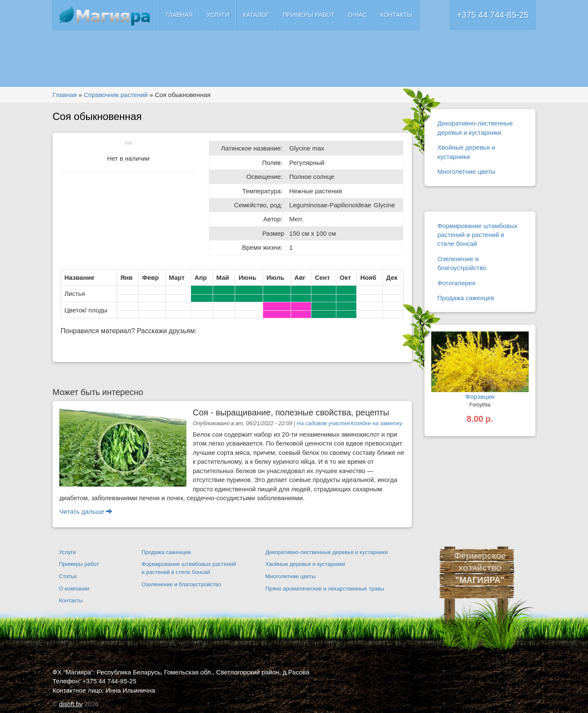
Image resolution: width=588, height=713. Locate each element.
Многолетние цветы (467, 171)
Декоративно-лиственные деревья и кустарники (475, 128)
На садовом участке (324, 423)
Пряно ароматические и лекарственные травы (325, 589)
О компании (74, 589)
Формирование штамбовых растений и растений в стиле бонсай (478, 235)
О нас (358, 15)
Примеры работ (308, 15)
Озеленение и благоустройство (462, 263)
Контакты (397, 15)
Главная (179, 15)
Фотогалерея (457, 283)
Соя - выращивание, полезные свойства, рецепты (291, 412)
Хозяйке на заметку (376, 423)
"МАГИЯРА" (480, 580)
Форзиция (480, 397)
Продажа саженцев (466, 298)
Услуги (218, 15)
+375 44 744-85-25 (493, 15)
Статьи (68, 576)
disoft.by (71, 704)
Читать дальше (86, 511)
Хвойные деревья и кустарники (466, 152)
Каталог (256, 15)
